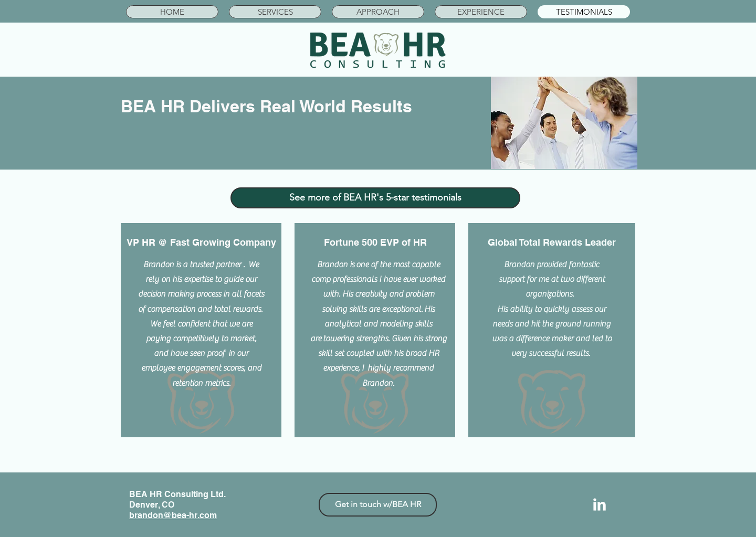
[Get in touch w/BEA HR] (378, 505)
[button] (275, 12)
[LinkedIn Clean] (600, 504)
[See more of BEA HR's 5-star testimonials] (375, 198)
